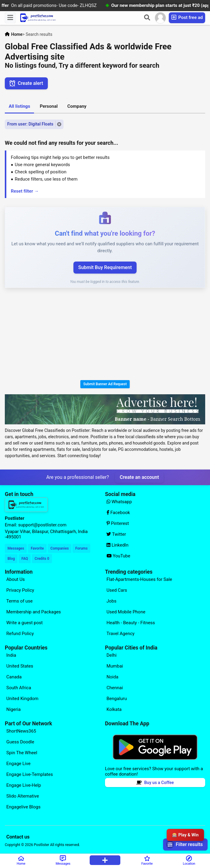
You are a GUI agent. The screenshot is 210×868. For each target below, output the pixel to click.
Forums (81, 548)
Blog (11, 559)
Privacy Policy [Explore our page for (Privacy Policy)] (20, 590)
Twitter (116, 534)
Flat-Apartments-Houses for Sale (139, 579)
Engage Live (18, 764)
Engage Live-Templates (30, 774)
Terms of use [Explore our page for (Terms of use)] (19, 601)
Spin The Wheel (22, 753)
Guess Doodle (20, 742)
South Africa (19, 688)
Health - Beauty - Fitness (131, 623)
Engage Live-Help (24, 785)
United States (20, 666)
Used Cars (117, 590)
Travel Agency (120, 634)
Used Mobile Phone (126, 612)
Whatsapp (119, 502)
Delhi (111, 655)
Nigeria (14, 709)
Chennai (115, 688)
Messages (16, 548)
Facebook (118, 513)
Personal (49, 106)
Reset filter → (25, 191)
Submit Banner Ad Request (105, 384)
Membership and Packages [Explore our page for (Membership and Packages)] (34, 612)
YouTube (118, 556)
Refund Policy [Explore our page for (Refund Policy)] (20, 634)
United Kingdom (22, 699)
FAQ (25, 559)
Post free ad (187, 17)
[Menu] (10, 18)
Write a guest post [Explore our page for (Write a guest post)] (25, 623)
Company (77, 106)
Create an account (139, 477)
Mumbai (115, 666)
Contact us (18, 837)
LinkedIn (117, 545)
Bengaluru (117, 699)
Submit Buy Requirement (105, 267)
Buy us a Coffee (155, 783)
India (11, 655)
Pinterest (118, 523)
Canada (14, 677)
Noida (113, 677)
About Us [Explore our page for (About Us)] (15, 579)
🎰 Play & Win (185, 835)
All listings (19, 106)
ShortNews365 (21, 731)
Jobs (111, 601)
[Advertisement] (105, 335)
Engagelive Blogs (23, 807)
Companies (60, 548)
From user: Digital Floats (30, 124)
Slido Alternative (23, 796)
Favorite (37, 548)
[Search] (147, 18)
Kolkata (114, 709)
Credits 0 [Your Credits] (42, 559)
